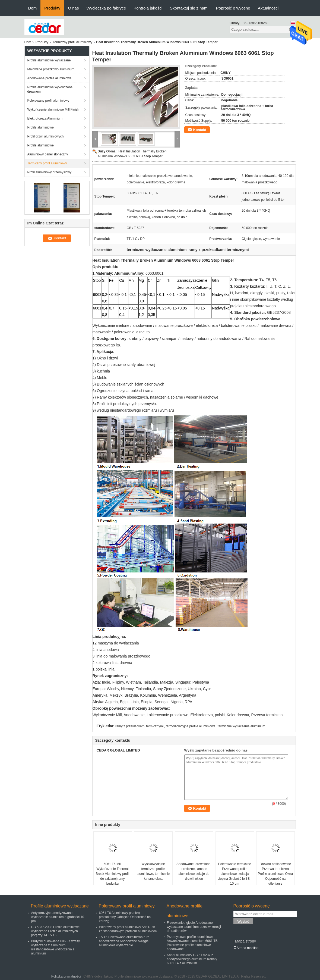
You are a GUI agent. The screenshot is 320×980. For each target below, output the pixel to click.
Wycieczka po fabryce (106, 8)
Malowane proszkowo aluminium (51, 69)
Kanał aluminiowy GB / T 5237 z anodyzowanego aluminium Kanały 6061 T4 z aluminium (192, 959)
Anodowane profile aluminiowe (50, 78)
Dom (33, 8)
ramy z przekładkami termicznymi (139, 726)
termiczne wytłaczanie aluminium (241, 726)
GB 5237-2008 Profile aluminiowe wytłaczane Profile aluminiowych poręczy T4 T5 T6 (56, 931)
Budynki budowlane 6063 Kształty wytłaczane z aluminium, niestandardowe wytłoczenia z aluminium (56, 947)
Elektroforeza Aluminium (45, 118)
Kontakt (200, 130)
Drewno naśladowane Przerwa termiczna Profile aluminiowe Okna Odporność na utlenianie (275, 874)
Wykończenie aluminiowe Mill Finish (53, 109)
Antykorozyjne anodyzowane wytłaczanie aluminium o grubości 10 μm (58, 917)
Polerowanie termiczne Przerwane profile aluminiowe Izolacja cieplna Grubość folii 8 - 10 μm (235, 874)
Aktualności (268, 8)
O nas (73, 8)
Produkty (52, 8)
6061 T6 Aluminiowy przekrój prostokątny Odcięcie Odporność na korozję (125, 917)
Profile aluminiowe (41, 127)
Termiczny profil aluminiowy (72, 42)
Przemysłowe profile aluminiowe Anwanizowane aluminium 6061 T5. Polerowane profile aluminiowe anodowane (193, 943)
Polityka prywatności (66, 976)
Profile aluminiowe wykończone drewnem (50, 89)
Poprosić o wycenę (233, 8)
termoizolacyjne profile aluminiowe (191, 726)
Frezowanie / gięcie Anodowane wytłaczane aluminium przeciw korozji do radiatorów (194, 927)
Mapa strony (245, 941)
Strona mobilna (246, 948)
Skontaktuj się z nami (189, 8)
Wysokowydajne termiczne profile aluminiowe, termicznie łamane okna (153, 871)
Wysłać (243, 921)
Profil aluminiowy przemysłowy (50, 172)
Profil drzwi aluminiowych (46, 136)
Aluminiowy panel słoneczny (48, 154)
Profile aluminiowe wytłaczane (49, 60)
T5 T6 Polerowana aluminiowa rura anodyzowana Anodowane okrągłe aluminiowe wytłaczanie (124, 941)
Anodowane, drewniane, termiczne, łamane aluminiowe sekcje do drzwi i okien (194, 871)
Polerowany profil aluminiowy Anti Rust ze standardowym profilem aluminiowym (128, 929)
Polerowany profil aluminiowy (48, 101)
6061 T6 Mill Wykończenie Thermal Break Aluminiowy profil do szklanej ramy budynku (112, 874)
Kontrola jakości (148, 8)
